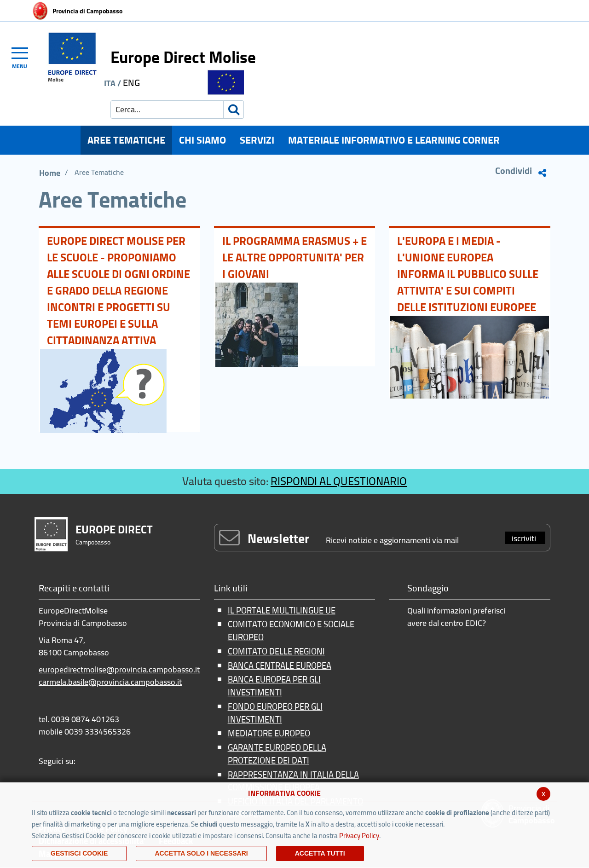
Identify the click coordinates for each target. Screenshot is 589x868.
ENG (131, 83)
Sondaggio (428, 589)
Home (50, 173)
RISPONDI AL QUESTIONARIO (339, 481)
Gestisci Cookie (79, 853)
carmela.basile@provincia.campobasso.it (110, 682)
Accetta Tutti (320, 853)
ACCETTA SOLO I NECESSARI (201, 853)
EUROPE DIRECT (114, 529)
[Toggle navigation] (24, 57)
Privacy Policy (359, 836)
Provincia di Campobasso (87, 11)
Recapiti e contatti (74, 589)
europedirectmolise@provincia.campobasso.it (119, 669)
